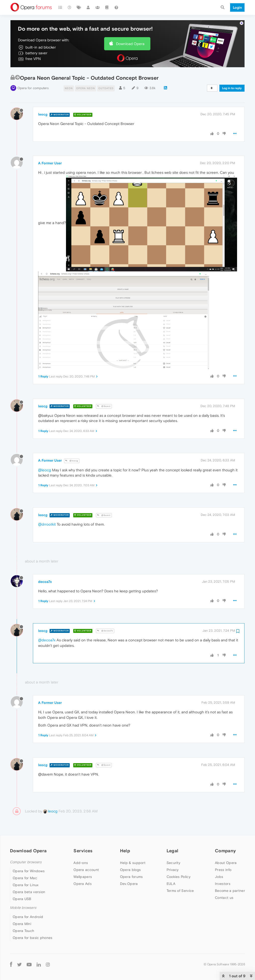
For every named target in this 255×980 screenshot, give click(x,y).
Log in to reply (232, 88)
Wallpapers (83, 877)
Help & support (133, 863)
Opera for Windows (29, 871)
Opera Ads (83, 884)
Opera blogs (130, 870)
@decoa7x (105, 631)
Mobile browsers (23, 908)
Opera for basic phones (33, 938)
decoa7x (45, 582)
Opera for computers (33, 88)
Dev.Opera (129, 884)
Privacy (173, 870)
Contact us (224, 898)
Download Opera (130, 44)
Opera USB (22, 899)
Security (173, 863)
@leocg (72, 461)
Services (83, 851)
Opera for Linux (26, 885)
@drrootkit (47, 524)
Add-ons (81, 863)
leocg (43, 114)
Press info (223, 870)
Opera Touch (23, 931)
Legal (173, 851)
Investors (223, 884)
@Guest (104, 406)
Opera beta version (29, 892)
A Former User (50, 163)
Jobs (219, 877)
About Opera (226, 863)
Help (125, 851)
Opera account (86, 870)
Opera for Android (28, 917)
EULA (171, 884)
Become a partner (230, 891)
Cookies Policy (179, 877)
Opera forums (131, 877)
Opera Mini (22, 924)
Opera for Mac (25, 878)
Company (225, 851)
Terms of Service (180, 891)
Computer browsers (26, 862)
